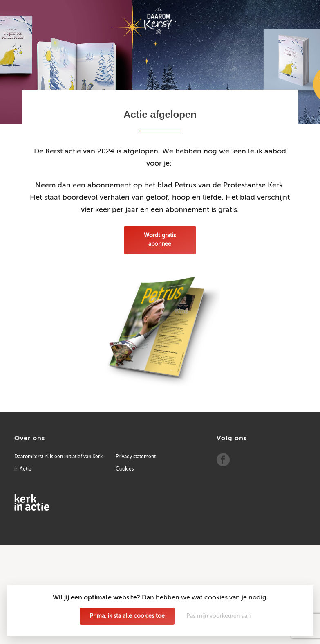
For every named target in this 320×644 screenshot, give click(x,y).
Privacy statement (136, 457)
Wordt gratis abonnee (160, 240)
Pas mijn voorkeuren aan (218, 616)
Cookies (125, 469)
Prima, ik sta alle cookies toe (127, 616)
